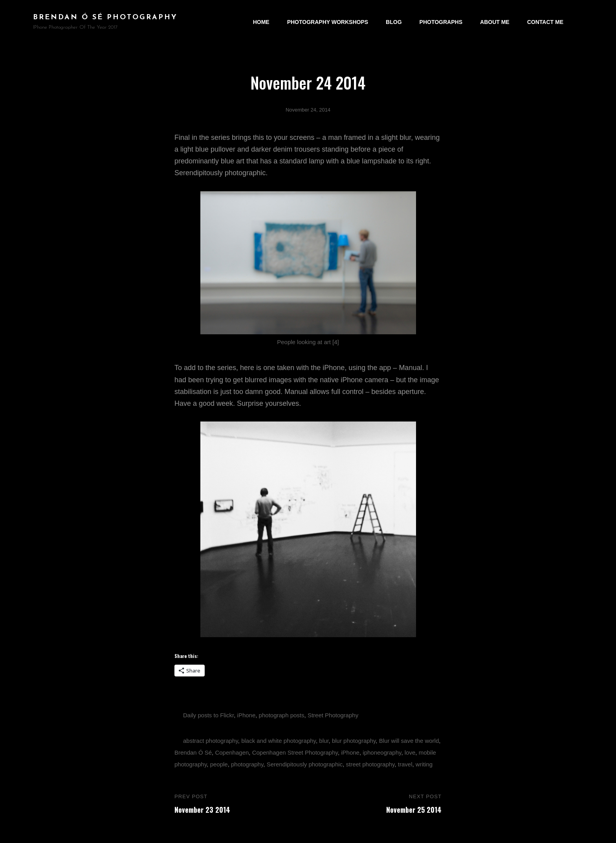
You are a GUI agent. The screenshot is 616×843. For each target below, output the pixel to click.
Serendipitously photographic (305, 764)
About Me (495, 22)
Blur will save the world (409, 741)
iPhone (247, 715)
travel (405, 764)
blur (324, 741)
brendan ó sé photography (105, 17)
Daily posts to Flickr (208, 715)
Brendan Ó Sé (193, 752)
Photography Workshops (328, 22)
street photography (370, 764)
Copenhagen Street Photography (295, 752)
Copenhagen (232, 752)
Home (261, 22)
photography (247, 764)
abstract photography (211, 741)
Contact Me (545, 22)
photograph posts (282, 715)
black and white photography (279, 741)
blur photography (354, 741)
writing (424, 764)
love (410, 752)
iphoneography (382, 752)
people (219, 764)
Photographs (441, 22)
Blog (394, 22)
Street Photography (333, 715)
